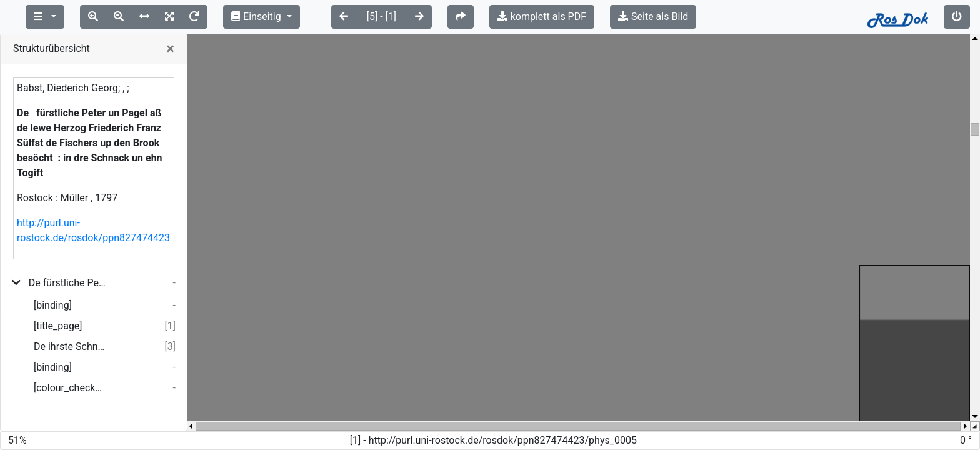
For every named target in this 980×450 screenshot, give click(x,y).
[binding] (53, 305)
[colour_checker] (70, 388)
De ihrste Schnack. (70, 347)
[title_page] (58, 326)
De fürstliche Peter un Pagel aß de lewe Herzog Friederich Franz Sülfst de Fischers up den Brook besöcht (67, 283)
